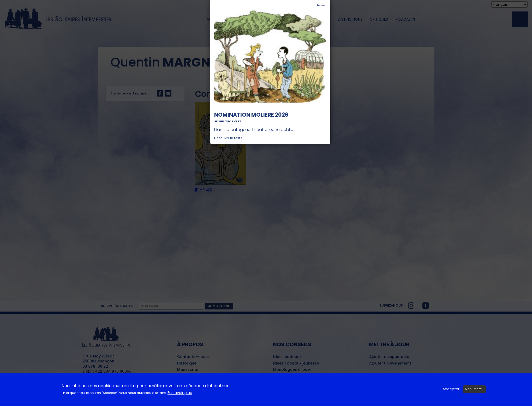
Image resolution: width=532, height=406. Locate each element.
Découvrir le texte (228, 138)
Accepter (451, 392)
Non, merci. (474, 392)
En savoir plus (180, 395)
